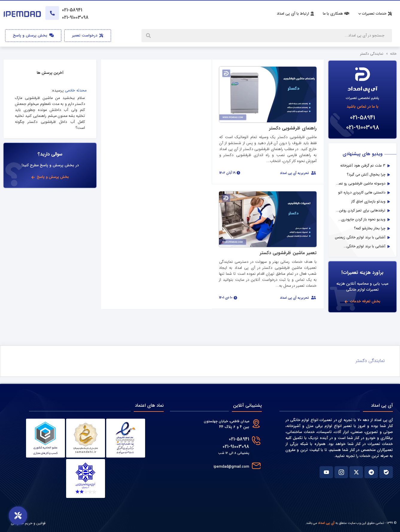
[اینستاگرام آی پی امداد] (341, 472)
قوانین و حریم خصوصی (28, 523)
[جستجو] (149, 36)
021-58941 (363, 118)
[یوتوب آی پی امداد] (326, 472)
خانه (393, 54)
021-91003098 (363, 128)
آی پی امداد (326, 523)
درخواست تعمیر (88, 36)
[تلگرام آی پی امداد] (371, 472)
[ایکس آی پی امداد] (356, 472)
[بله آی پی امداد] (386, 472)
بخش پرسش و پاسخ (33, 36)
